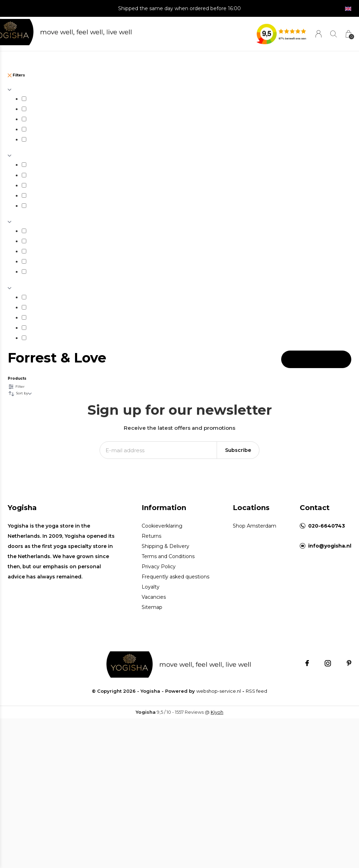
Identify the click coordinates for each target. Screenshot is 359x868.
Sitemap (152, 607)
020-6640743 (327, 526)
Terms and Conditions (168, 556)
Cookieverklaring (162, 526)
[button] (13, 32)
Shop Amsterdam (255, 526)
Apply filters (316, 359)
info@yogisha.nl (330, 546)
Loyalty (151, 587)
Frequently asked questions (175, 577)
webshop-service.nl (219, 691)
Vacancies (154, 597)
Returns (151, 536)
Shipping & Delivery (165, 546)
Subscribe (238, 450)
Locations (251, 508)
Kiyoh (217, 712)
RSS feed (256, 691)
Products (17, 378)
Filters (16, 75)
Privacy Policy (159, 567)
